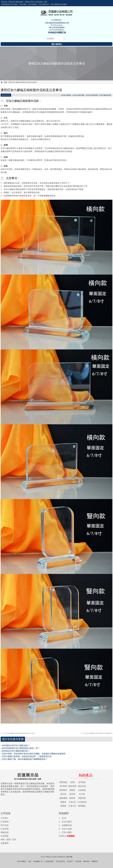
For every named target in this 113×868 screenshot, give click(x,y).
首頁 (30, 861)
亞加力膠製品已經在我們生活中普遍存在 (96, 733)
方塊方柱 (72, 806)
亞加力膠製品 (22, 861)
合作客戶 (70, 861)
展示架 (63, 794)
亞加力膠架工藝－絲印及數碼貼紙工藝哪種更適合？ (25, 759)
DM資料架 (82, 802)
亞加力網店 (67, 822)
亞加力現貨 (67, 829)
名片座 (82, 794)
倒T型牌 (82, 782)
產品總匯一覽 (38, 861)
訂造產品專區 (49, 861)
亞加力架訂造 (60, 861)
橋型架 (72, 798)
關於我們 (86, 861)
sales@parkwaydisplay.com (57, 23)
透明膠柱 (82, 806)
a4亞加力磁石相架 (78, 95)
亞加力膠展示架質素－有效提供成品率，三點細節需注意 (27, 756)
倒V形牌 (63, 786)
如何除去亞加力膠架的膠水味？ (16, 751)
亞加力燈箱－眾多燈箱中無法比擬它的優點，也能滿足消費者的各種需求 (34, 754)
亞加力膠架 (67, 832)
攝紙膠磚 (63, 798)
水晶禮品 (82, 790)
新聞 (8, 839)
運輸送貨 (5, 832)
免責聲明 (5, 843)
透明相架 (63, 782)
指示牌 (72, 794)
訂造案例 (5, 822)
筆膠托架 (82, 798)
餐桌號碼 (72, 786)
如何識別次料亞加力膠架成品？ (16, 745)
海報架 (72, 790)
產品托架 (82, 786)
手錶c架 (72, 802)
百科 (14, 839)
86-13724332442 (57, 27)
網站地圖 (69, 857)
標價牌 (63, 806)
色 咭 (64, 818)
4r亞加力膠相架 (66, 95)
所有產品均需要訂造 (57, 32)
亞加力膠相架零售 (105, 95)
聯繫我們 (95, 861)
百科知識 (78, 861)
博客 (6, 82)
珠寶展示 (63, 790)
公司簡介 (5, 818)
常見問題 (5, 836)
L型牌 (72, 782)
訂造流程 (5, 829)
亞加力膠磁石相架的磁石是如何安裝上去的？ (18, 733)
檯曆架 (63, 802)
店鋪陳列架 (67, 825)
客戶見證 (5, 825)
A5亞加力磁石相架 (92, 95)
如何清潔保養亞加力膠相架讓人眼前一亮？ (21, 748)
